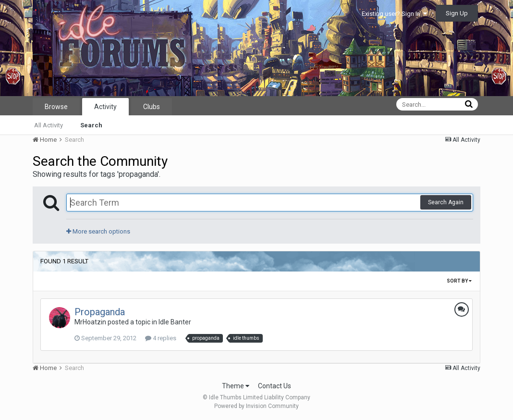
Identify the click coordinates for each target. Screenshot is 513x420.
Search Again (446, 202)
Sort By (459, 281)
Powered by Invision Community (256, 406)
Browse (56, 107)
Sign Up (457, 13)
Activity (105, 107)
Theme (236, 386)
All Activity (49, 125)
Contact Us (275, 386)
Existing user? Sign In (394, 14)
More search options (98, 231)
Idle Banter (175, 322)
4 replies (161, 338)
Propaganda (100, 312)
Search (91, 125)
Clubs (152, 107)
